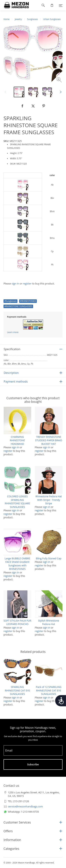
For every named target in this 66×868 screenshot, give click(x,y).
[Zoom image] (60, 80)
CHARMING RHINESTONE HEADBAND (17, 440)
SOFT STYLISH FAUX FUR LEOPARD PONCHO (17, 622)
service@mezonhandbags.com (25, 806)
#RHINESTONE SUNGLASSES (18, 306)
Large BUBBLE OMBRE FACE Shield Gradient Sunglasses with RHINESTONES (17, 564)
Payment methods (16, 382)
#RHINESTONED (28, 301)
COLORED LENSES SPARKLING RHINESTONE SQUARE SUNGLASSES (17, 502)
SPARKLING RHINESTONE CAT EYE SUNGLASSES (17, 690)
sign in (15, 284)
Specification (12, 349)
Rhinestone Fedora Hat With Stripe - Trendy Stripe (49, 500)
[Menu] (61, 5)
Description (11, 373)
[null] (23, 106)
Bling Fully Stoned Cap (49, 558)
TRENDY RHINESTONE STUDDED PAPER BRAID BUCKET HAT (49, 440)
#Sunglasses (10, 301)
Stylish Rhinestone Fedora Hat (49, 622)
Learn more (13, 332)
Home (7, 19)
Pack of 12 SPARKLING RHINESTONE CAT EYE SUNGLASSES (49, 690)
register (27, 284)
